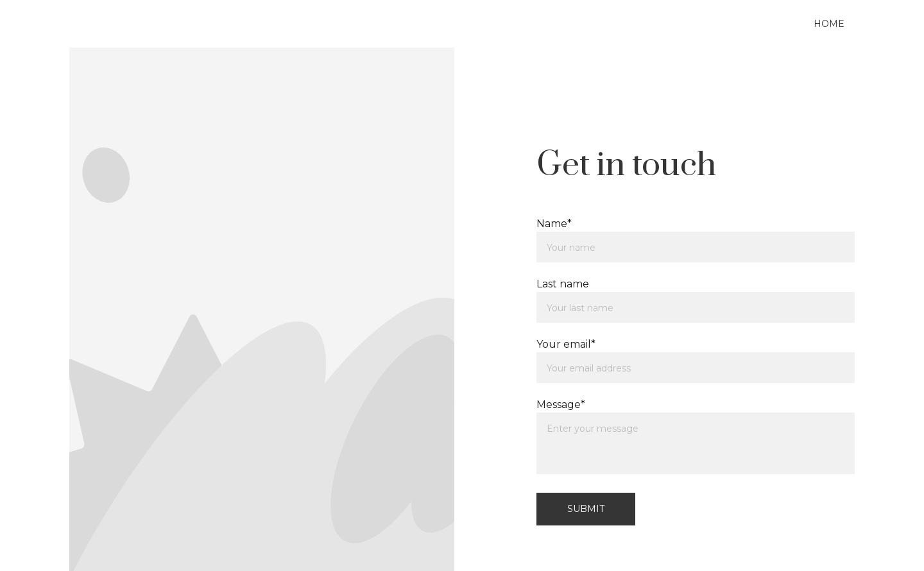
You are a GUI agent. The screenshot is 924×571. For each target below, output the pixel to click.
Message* (561, 405)
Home (829, 24)
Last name (563, 284)
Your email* (566, 344)
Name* (554, 224)
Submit (586, 509)
